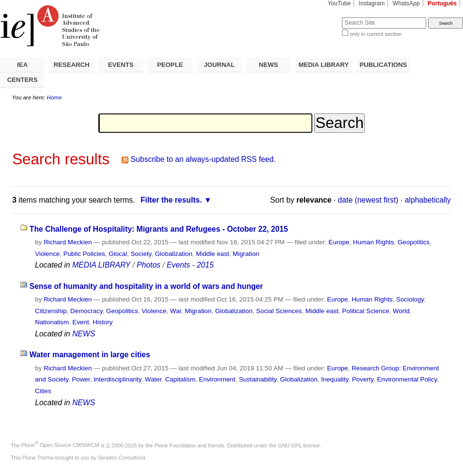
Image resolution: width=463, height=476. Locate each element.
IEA (22, 65)
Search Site (318, 17)
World (401, 311)
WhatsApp (406, 3)
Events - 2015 (190, 265)
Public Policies (84, 254)
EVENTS (121, 65)
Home (54, 97)
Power (81, 379)
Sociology (410, 299)
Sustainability (258, 379)
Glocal (118, 254)
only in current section (376, 34)
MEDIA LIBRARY (324, 65)
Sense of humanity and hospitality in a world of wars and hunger (146, 286)
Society (141, 254)
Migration (246, 254)
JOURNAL (219, 65)
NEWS (268, 65)
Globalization (174, 254)
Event (81, 322)
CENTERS (23, 80)
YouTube (340, 3)
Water (153, 379)
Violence (47, 254)
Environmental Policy (407, 379)
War (176, 311)
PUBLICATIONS (383, 65)
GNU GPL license (299, 445)
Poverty (363, 379)
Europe (339, 242)
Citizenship (51, 311)
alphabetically (428, 200)
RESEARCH (72, 65)
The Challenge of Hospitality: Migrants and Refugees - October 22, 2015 (159, 229)
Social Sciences (279, 311)
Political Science (365, 311)
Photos (148, 265)
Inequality (335, 379)
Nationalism (52, 322)
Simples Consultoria (122, 458)
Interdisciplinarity (117, 379)
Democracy (86, 311)
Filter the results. (171, 200)
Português (442, 3)
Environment (217, 379)
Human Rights (374, 242)
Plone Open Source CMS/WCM (60, 445)
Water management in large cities (90, 355)
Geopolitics (414, 242)
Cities (43, 391)
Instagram (372, 3)
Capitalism (180, 379)
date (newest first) (368, 200)
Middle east (213, 254)
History (103, 322)
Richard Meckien (68, 242)
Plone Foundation (175, 445)
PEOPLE (170, 65)
